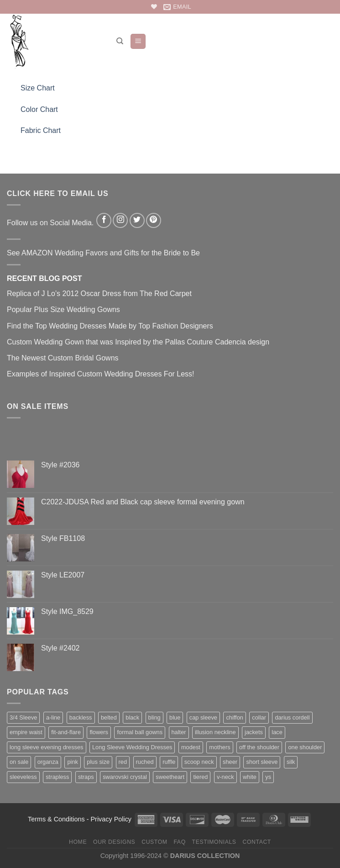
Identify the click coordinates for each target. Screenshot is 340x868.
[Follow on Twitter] (137, 220)
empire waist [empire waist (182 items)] (26, 732)
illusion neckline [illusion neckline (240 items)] (215, 732)
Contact (257, 842)
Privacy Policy (111, 819)
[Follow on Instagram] (120, 220)
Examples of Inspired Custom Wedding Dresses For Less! (101, 374)
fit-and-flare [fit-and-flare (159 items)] (66, 732)
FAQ (179, 842)
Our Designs (114, 842)
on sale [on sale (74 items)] (19, 762)
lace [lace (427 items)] (277, 732)
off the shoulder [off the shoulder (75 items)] (259, 747)
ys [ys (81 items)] (268, 777)
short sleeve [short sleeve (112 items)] (262, 762)
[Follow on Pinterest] (154, 220)
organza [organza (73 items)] (48, 762)
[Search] (120, 41)
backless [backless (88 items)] (81, 717)
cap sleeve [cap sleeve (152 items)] (203, 717)
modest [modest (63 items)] (191, 747)
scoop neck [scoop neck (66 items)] (199, 762)
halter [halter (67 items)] (179, 732)
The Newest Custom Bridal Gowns (63, 358)
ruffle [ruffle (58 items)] (169, 762)
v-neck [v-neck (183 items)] (225, 777)
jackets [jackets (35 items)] (254, 732)
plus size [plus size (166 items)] (98, 762)
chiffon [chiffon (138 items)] (234, 717)
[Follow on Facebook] (104, 220)
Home (78, 842)
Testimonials (214, 842)
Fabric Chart (41, 130)
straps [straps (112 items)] (86, 777)
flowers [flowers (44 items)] (99, 732)
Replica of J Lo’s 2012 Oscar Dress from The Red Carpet (99, 294)
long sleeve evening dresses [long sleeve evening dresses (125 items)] (47, 747)
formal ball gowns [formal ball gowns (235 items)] (140, 732)
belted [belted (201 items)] (109, 717)
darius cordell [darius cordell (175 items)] (292, 717)
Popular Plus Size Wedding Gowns (63, 310)
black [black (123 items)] (132, 717)
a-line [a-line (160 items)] (53, 717)
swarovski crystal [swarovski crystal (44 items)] (125, 777)
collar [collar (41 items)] (259, 717)
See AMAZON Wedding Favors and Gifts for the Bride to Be (103, 253)
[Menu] (138, 41)
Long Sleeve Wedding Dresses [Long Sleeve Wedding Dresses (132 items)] (132, 747)
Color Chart (39, 109)
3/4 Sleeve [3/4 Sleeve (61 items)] (23, 717)
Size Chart (38, 88)
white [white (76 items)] (250, 777)
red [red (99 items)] (123, 762)
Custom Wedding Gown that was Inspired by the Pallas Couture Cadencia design (138, 342)
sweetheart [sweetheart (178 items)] (170, 777)
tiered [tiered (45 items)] (200, 777)
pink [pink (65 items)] (72, 762)
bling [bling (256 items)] (154, 717)
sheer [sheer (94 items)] (230, 762)
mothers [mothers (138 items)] (220, 747)
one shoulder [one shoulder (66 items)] (305, 747)
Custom (154, 842)
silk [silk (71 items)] (291, 762)
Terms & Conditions (56, 819)
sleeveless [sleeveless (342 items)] (23, 777)
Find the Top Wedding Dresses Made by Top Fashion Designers (110, 326)
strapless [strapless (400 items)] (57, 777)
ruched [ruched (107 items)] (145, 762)
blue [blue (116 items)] (175, 717)
